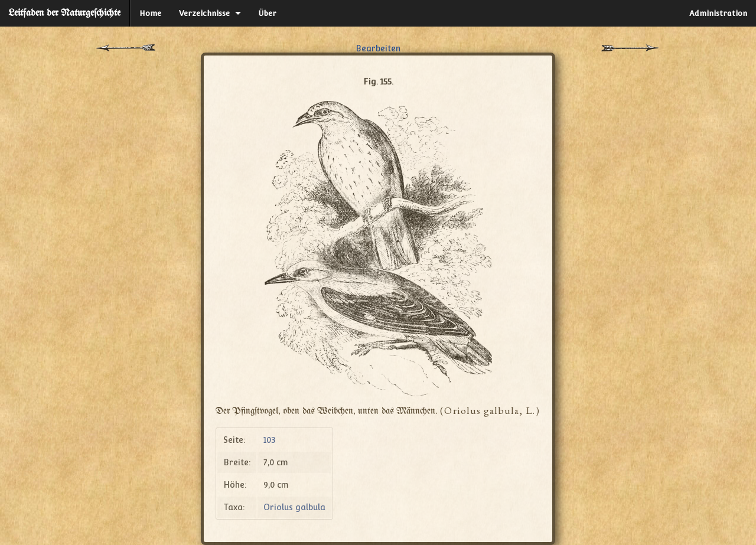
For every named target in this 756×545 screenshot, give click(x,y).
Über (268, 13)
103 (270, 440)
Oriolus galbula (294, 507)
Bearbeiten (378, 48)
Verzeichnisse (204, 13)
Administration (718, 13)
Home (150, 13)
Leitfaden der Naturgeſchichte (65, 13)
